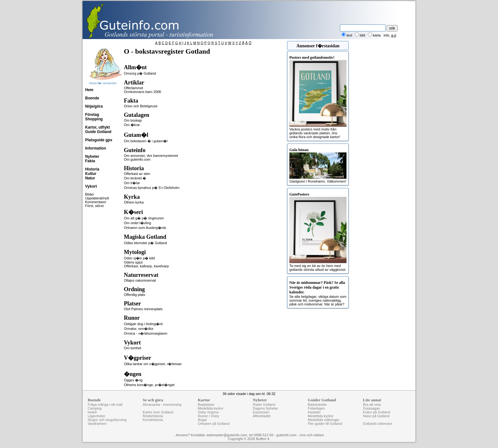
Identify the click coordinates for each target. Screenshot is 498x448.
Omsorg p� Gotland (140, 73)
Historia (92, 169)
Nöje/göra (94, 106)
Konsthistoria (153, 420)
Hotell (92, 412)
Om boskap (133, 120)
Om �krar (132, 125)
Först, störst (94, 206)
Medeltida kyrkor (211, 408)
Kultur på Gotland (377, 412)
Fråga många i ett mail (105, 405)
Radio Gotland (264, 405)
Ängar (202, 420)
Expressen (261, 412)
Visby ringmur (209, 412)
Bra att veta (372, 405)
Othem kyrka (134, 202)
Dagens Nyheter (266, 408)
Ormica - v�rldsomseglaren (146, 333)
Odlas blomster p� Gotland (145, 243)
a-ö (394, 35)
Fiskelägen (316, 408)
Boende (92, 98)
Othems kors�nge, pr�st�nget (149, 385)
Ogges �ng (133, 380)
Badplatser (206, 405)
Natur (90, 178)
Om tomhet (132, 348)
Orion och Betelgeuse (141, 106)
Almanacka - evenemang (162, 405)
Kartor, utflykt (98, 127)
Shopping (94, 119)
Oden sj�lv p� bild (139, 258)
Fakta (90, 161)
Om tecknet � (135, 178)
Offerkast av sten (137, 174)
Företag (92, 115)
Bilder (90, 194)
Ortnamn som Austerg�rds (145, 228)
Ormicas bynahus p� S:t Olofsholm (152, 188)
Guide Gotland (98, 132)
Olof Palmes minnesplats (143, 309)
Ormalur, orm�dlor (139, 329)
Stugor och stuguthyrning (107, 420)
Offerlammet (133, 88)
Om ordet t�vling (138, 223)
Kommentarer (96, 202)
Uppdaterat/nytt (97, 198)
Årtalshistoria (153, 416)
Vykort (91, 186)
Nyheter (92, 157)
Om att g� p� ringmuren (144, 218)
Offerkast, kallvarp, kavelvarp (146, 266)
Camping (95, 408)
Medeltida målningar (323, 420)
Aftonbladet (262, 416)
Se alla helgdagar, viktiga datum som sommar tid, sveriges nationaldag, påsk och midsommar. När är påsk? (318, 293)
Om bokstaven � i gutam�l (146, 141)
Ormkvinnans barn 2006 (142, 92)
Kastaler (314, 412)
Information (96, 148)
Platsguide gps (99, 140)
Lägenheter (97, 416)
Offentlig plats (135, 295)
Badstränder (317, 405)
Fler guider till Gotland (325, 424)
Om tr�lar (132, 183)
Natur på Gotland (376, 416)
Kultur (91, 174)
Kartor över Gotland (158, 412)
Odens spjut (133, 262)
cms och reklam (312, 435)
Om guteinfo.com (137, 159)
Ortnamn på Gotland (214, 424)
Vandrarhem (97, 424)
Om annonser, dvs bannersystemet (151, 156)
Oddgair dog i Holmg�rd (143, 324)
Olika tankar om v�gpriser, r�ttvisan (153, 364)
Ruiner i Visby (209, 416)
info (387, 35)
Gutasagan (372, 408)
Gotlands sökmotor (378, 424)
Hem (89, 90)
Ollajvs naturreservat (140, 280)
